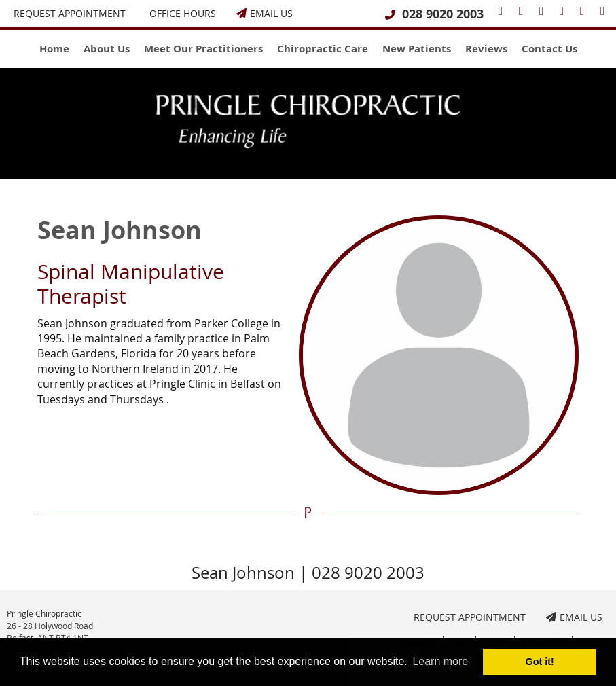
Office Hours (183, 13)
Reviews (486, 49)
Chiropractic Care (323, 49)
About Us (107, 49)
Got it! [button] (540, 662)
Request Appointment (70, 13)
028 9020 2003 (443, 14)
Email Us (265, 13)
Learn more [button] (440, 661)
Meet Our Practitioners (203, 49)
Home (54, 49)
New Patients (417, 49)
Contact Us (549, 49)
